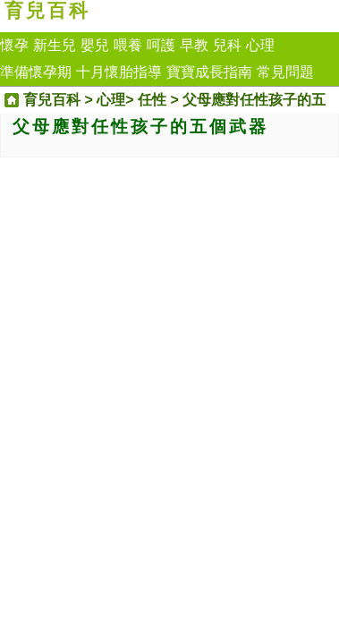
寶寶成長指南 (209, 72)
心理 (260, 45)
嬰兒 (95, 45)
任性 (152, 100)
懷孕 (14, 45)
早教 (194, 45)
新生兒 (55, 45)
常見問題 (285, 72)
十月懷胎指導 (119, 72)
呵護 (161, 45)
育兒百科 (47, 11)
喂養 (128, 45)
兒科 (227, 45)
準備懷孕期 (36, 72)
